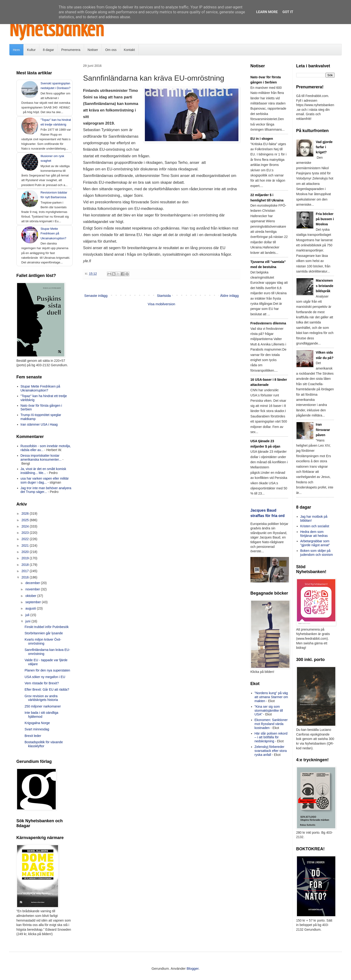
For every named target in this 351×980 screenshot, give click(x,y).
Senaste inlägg (96, 296)
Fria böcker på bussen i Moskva (325, 219)
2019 (26, 558)
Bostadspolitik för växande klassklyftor (44, 744)
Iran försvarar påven (323, 430)
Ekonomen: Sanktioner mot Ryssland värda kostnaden (271, 724)
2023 (26, 533)
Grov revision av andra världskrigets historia (41, 698)
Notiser (93, 50)
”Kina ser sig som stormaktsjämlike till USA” (269, 711)
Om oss (111, 50)
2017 (26, 571)
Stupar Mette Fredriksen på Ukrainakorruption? (53, 233)
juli (28, 615)
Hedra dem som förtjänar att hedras (314, 534)
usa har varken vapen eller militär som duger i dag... (45, 480)
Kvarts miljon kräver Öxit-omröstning (43, 641)
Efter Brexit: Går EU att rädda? (47, 689)
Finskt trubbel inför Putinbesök (47, 627)
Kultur (31, 50)
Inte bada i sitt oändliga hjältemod (41, 715)
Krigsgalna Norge (37, 723)
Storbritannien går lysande (44, 633)
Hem (16, 50)
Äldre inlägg (229, 296)
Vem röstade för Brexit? (42, 683)
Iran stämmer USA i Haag (39, 424)
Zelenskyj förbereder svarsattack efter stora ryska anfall (271, 751)
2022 (26, 539)
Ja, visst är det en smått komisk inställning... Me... (43, 471)
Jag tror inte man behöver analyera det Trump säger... (46, 490)
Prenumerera (71, 50)
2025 (26, 520)
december (33, 583)
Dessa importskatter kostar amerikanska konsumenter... (41, 458)
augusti (31, 608)
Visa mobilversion (161, 304)
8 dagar (48, 50)
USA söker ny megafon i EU (45, 677)
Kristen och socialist (315, 526)
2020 (26, 552)
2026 (26, 513)
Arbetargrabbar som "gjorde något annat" (315, 543)
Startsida (164, 296)
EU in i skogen (262, 139)
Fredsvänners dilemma (268, 323)
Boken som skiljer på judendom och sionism (316, 553)
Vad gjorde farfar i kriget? (324, 147)
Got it (288, 12)
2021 (26, 546)
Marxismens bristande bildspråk (325, 286)
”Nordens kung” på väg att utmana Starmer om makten (271, 697)
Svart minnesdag (37, 729)
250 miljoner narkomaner (43, 706)
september (33, 602)
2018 (26, 565)
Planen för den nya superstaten (47, 670)
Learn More (267, 12)
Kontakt (129, 50)
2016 (26, 577)
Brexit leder (33, 736)
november (33, 589)
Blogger (193, 968)
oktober (31, 596)
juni (28, 621)
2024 (26, 526)
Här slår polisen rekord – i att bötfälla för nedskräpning (271, 737)
